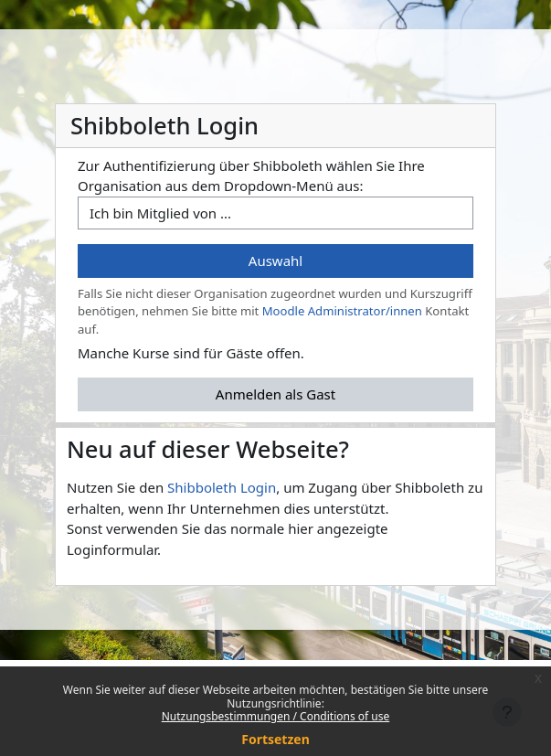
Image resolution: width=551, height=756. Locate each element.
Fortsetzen (275, 739)
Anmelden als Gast (275, 394)
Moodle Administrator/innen (342, 311)
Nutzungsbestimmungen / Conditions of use (275, 716)
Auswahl (275, 261)
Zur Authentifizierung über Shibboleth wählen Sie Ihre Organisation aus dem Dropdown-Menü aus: (251, 176)
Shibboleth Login (222, 487)
